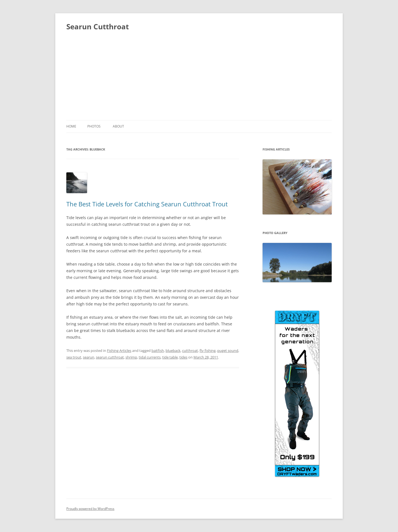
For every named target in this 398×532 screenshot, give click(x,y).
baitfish (158, 351)
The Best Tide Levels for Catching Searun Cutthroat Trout (147, 204)
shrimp (131, 357)
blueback (173, 351)
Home (71, 126)
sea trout (74, 357)
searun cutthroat (110, 357)
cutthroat (190, 351)
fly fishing (208, 351)
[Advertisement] (199, 79)
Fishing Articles (119, 351)
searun (89, 357)
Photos (94, 126)
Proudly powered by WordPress (90, 509)
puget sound (228, 351)
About (118, 126)
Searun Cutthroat (98, 27)
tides (183, 357)
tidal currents (150, 357)
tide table (170, 357)
